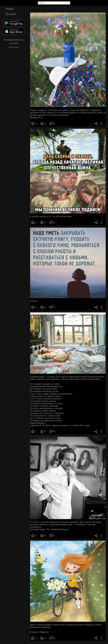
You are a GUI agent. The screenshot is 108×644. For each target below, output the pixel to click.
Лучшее (11, 14)
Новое (10, 8)
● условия (14, 43)
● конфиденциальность (14, 40)
